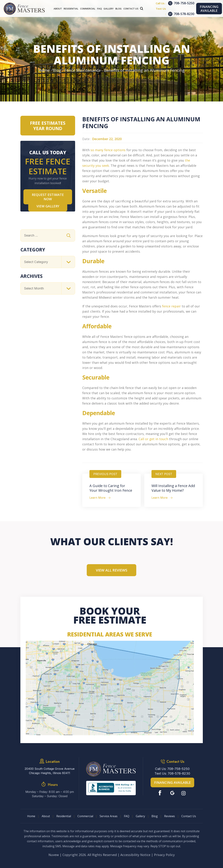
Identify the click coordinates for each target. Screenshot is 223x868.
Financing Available (209, 9)
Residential (71, 9)
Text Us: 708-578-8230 (172, 773)
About (58, 9)
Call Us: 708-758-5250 (172, 769)
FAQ (99, 9)
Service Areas (109, 816)
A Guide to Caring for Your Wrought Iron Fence (111, 488)
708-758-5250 (184, 3)
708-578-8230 (184, 14)
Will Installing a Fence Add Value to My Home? (173, 488)
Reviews (170, 816)
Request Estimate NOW (48, 197)
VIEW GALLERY (48, 206)
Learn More (97, 498)
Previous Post (105, 474)
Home (31, 816)
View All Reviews (112, 570)
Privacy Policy (164, 855)
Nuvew (54, 855)
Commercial (88, 9)
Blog (118, 9)
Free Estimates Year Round (48, 126)
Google (172, 793)
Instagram (184, 793)
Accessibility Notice (135, 855)
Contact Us (131, 9)
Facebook (161, 793)
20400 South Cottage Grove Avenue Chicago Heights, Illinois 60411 (50, 771)
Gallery (109, 9)
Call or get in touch (153, 439)
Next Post (164, 474)
